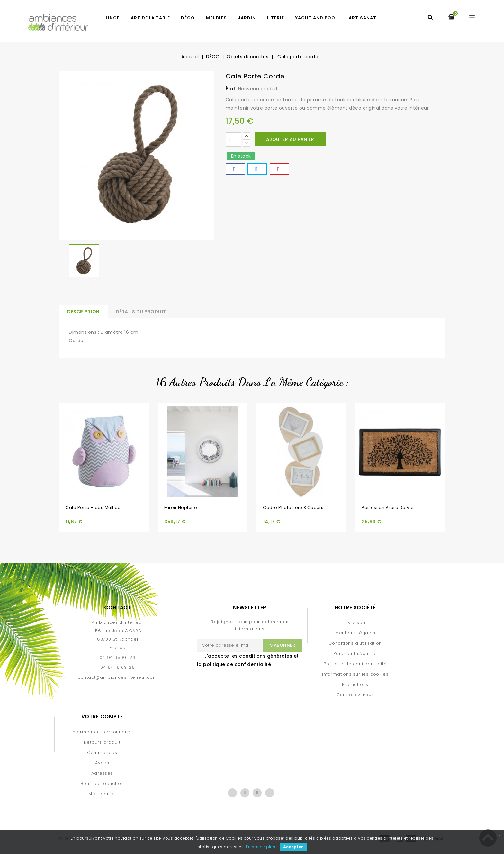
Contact (118, 608)
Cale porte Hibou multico (93, 508)
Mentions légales (355, 633)
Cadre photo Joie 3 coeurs (293, 508)
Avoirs (102, 763)
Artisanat (363, 18)
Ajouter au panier (290, 139)
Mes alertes (102, 794)
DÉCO (188, 18)
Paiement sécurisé (355, 654)
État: (231, 89)
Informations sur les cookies (355, 674)
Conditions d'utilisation (355, 643)
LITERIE (276, 18)
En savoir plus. (261, 847)
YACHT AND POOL (316, 18)
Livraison (355, 623)
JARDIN (247, 18)
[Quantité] (233, 140)
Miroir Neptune (181, 508)
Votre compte (102, 717)
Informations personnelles (102, 732)
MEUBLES (216, 18)
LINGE (113, 18)
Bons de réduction (102, 783)
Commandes (102, 753)
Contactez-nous (355, 695)
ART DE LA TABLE (150, 18)
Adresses (102, 773)
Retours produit (102, 742)
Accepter (293, 847)
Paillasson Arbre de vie (388, 508)
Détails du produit (141, 312)
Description (83, 312)
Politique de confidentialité (355, 664)
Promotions (355, 684)
